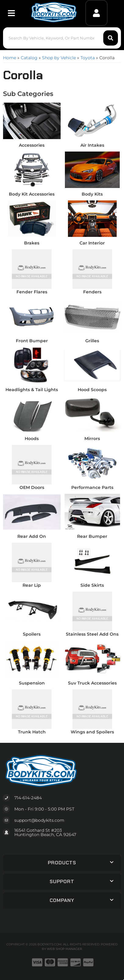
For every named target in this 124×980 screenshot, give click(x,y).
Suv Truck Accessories (92, 683)
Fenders (92, 292)
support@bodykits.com (39, 820)
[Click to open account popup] (96, 13)
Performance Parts (92, 487)
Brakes (32, 243)
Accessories (32, 145)
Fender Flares (32, 292)
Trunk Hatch (32, 732)
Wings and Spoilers (92, 732)
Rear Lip (32, 585)
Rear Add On (32, 536)
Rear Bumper (92, 536)
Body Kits (92, 194)
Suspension (32, 683)
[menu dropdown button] (11, 13)
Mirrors (92, 439)
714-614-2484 (28, 798)
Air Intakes (92, 145)
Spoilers (32, 634)
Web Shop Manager (64, 949)
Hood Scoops (92, 390)
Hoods (32, 439)
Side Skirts (92, 585)
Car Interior (92, 243)
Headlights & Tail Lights (32, 390)
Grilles (92, 341)
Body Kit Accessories (32, 194)
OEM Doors (32, 487)
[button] (62, 38)
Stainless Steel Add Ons (92, 634)
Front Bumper (32, 341)
